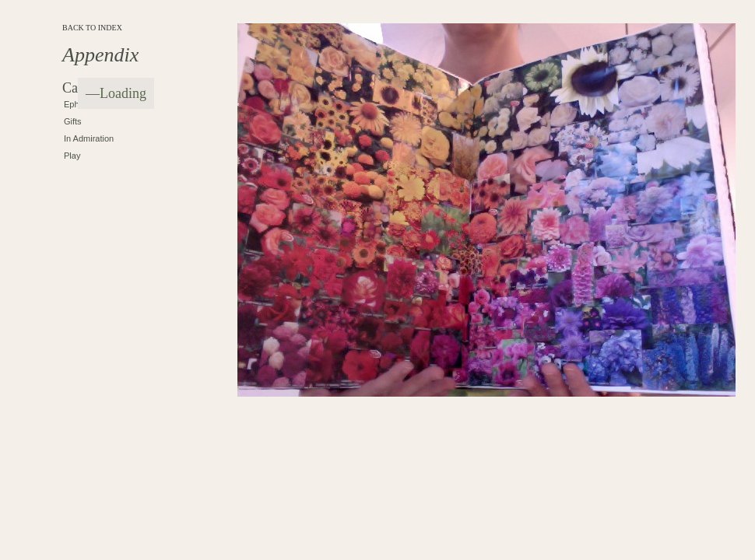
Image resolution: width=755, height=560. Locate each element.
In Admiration (89, 138)
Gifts (73, 121)
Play (72, 156)
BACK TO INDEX (92, 28)
